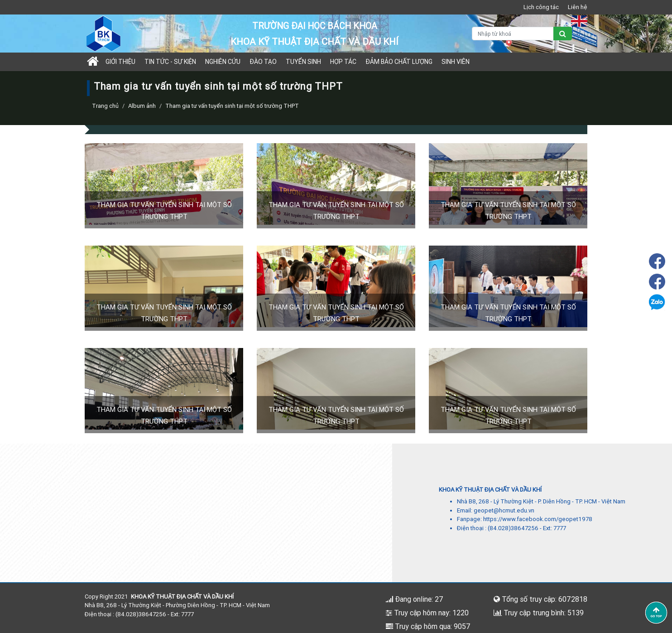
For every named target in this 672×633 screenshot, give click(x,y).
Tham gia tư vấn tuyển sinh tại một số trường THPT (232, 106)
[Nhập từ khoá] (513, 34)
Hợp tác (343, 62)
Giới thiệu (120, 62)
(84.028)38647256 (513, 528)
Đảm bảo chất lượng (399, 62)
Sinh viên (456, 62)
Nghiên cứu (223, 62)
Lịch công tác (541, 7)
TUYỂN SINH (303, 62)
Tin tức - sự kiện (170, 62)
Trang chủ (105, 106)
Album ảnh (142, 106)
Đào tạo (263, 62)
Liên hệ (578, 7)
